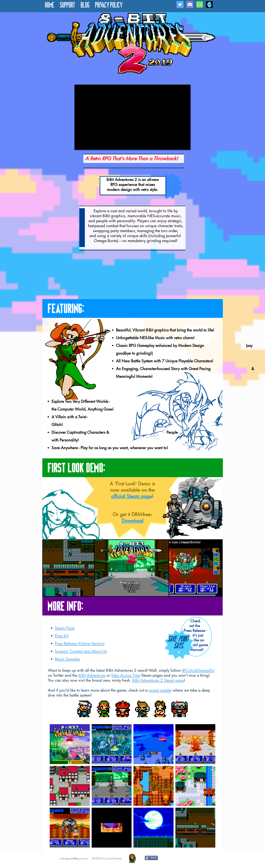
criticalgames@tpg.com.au (74, 858)
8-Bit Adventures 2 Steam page (158, 680)
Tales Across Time (126, 675)
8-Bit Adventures (92, 675)
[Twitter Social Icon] (180, 5)
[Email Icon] (200, 5)
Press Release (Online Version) (80, 644)
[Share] (151, 858)
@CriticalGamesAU (198, 670)
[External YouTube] (132, 117)
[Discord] (190, 5)
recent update (160, 690)
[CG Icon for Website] (209, 5)
